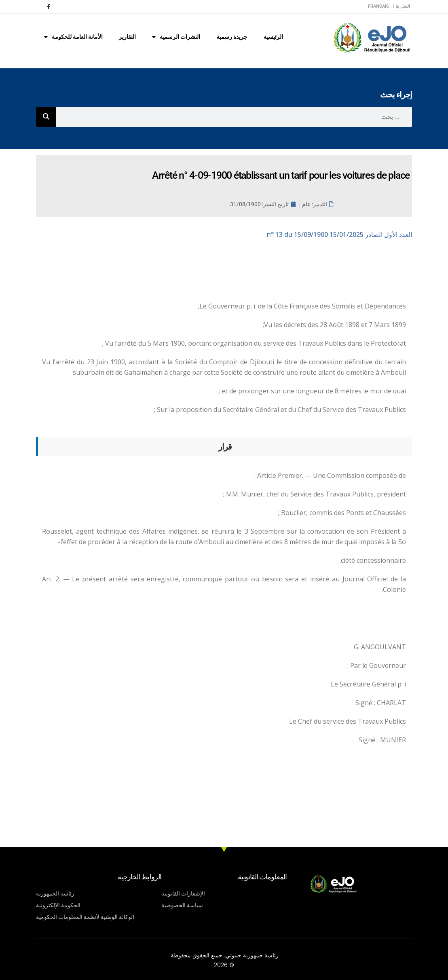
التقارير (127, 37)
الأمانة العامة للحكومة (73, 37)
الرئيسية (273, 37)
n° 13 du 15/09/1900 (339, 234)
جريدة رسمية (232, 37)
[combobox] (234, 117)
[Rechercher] (46, 117)
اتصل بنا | (402, 6)
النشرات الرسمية (176, 37)
